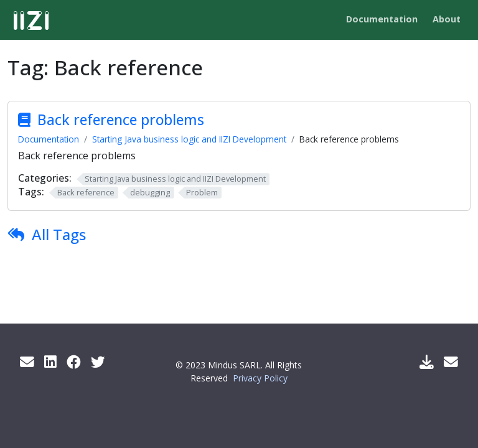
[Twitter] (98, 362)
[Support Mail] (451, 362)
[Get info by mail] (27, 362)
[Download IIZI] (427, 362)
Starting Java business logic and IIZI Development (189, 139)
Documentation (49, 139)
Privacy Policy (260, 378)
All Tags (59, 234)
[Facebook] (74, 362)
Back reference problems (121, 120)
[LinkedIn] (50, 362)
